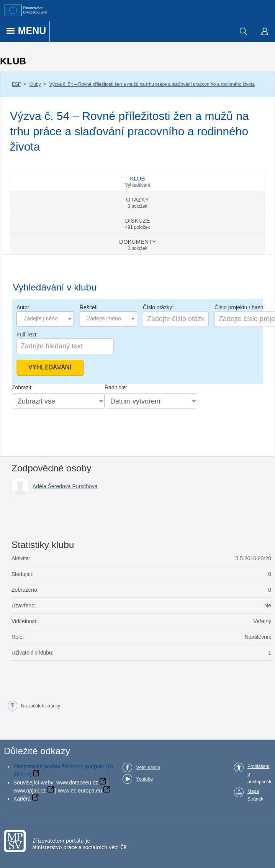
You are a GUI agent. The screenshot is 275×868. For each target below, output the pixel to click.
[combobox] (45, 319)
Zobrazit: (22, 387)
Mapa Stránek (255, 795)
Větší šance (148, 768)
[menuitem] (243, 31)
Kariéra (22, 799)
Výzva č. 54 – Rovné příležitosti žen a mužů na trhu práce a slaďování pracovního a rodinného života (152, 84)
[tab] (137, 180)
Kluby (35, 84)
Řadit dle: (116, 387)
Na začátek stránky (41, 706)
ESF (16, 84)
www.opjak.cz (30, 791)
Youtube (144, 779)
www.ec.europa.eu (80, 791)
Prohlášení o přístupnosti (259, 774)
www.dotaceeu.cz (77, 783)
